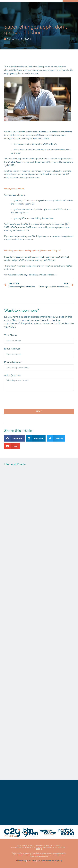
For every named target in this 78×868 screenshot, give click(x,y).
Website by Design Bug (54, 861)
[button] (14, 438)
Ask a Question (13, 375)
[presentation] (26, 400)
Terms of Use (31, 861)
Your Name (10, 335)
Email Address (12, 349)
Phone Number (13, 362)
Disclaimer (41, 861)
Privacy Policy (21, 861)
